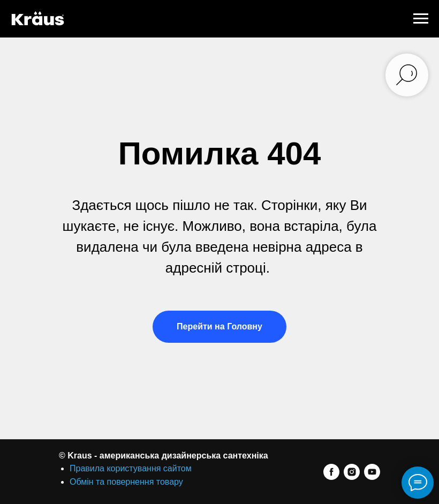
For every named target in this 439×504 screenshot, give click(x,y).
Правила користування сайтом (131, 468)
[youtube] (372, 472)
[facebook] (331, 472)
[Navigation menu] (421, 19)
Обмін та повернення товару (126, 482)
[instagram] (352, 472)
